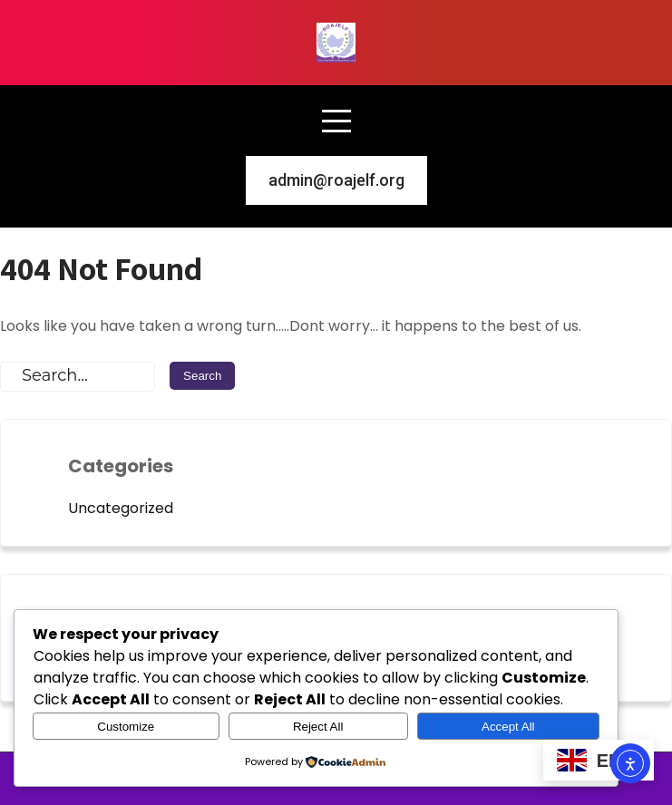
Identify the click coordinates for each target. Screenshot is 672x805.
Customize (126, 727)
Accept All (508, 727)
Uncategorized (121, 508)
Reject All (318, 727)
